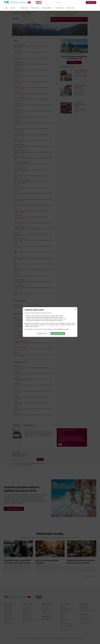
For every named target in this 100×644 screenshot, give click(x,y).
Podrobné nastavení (42, 334)
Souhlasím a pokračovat (58, 334)
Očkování (13, 8)
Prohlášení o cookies (63, 329)
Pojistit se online (91, 2)
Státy (6, 8)
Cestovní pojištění (46, 8)
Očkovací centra (70, 8)
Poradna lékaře (59, 8)
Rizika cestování (35, 8)
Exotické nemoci (24, 8)
